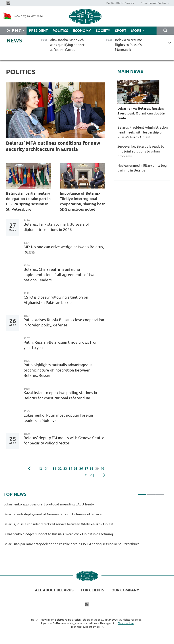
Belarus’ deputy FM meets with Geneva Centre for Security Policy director (64, 440)
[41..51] (89, 475)
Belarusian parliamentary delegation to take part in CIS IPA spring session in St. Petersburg (28, 201)
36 (81, 469)
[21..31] (44, 469)
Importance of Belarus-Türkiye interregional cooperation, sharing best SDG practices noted (82, 201)
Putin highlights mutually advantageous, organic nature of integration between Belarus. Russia (58, 370)
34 (71, 469)
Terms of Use (126, 623)
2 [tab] (151, 492)
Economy (82, 30)
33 (65, 469)
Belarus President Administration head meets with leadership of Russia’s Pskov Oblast (143, 132)
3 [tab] (160, 492)
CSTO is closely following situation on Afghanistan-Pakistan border (56, 300)
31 (55, 469)
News (14, 41)
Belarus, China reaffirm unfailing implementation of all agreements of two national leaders (60, 275)
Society (103, 30)
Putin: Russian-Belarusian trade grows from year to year (61, 345)
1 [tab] (142, 492)
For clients (93, 590)
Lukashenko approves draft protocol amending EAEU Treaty (49, 504)
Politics (60, 30)
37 (86, 469)
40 (102, 469)
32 (60, 469)
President (38, 30)
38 (92, 469)
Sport (121, 30)
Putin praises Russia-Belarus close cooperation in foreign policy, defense (64, 322)
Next (104, 475)
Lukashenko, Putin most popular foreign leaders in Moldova (58, 418)
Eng (17, 31)
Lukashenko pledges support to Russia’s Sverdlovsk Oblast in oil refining (58, 534)
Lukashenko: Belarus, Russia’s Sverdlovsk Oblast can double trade (141, 113)
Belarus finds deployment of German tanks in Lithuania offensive (53, 514)
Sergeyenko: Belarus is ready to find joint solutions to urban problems (141, 151)
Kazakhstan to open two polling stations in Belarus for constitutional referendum (60, 395)
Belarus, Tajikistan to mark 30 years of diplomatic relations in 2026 (56, 227)
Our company (125, 590)
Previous (29, 469)
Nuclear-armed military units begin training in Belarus (143, 168)
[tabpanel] (84, 526)
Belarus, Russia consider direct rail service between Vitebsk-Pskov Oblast (58, 524)
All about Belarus (54, 590)
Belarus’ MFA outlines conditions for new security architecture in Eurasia (53, 146)
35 (76, 469)
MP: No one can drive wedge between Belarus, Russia (64, 249)
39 (97, 469)
